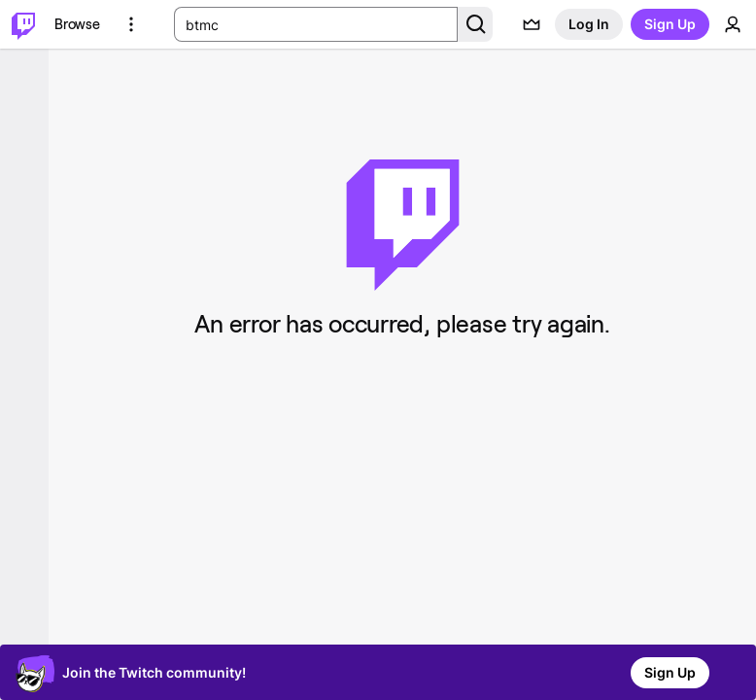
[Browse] (77, 24)
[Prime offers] (532, 24)
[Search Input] (316, 24)
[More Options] (131, 24)
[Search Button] (475, 24)
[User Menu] (733, 24)
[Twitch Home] (23, 24)
